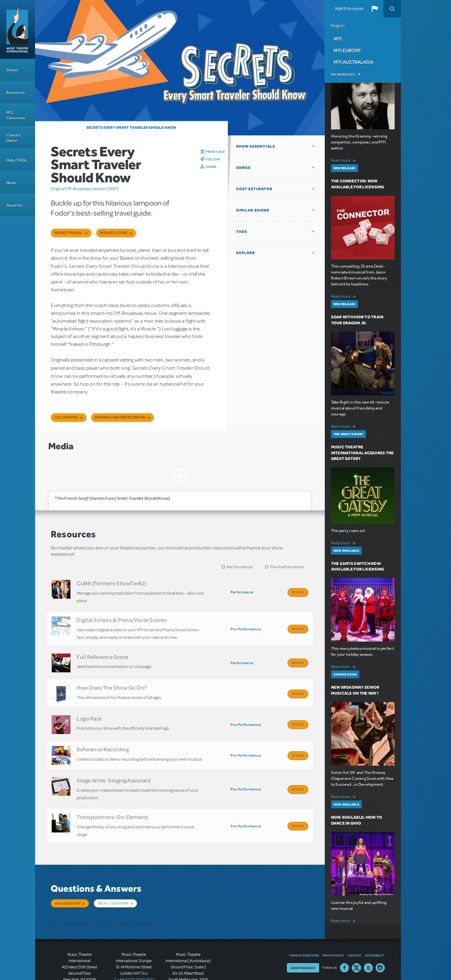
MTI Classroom (16, 115)
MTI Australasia (354, 62)
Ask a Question (67, 882)
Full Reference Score (103, 651)
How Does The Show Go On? (112, 679)
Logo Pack (89, 707)
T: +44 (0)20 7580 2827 (134, 952)
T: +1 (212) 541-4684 (80, 958)
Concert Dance (13, 138)
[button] (375, 9)
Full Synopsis (66, 417)
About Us (14, 205)
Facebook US (345, 940)
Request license (114, 233)
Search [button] (392, 9)
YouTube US (368, 940)
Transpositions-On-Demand (112, 798)
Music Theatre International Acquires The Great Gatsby (363, 453)
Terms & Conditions (304, 927)
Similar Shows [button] (253, 210)
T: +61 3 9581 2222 (188, 964)
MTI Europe (347, 50)
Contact (354, 927)
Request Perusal (69, 233)
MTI (338, 39)
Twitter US (356, 940)
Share (211, 167)
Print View (215, 152)
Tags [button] (242, 232)
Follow (213, 159)
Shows (12, 70)
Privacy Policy (333, 927)
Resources (16, 93)
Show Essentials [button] (256, 146)
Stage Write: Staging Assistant (114, 764)
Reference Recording (103, 736)
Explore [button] (246, 253)
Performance (240, 567)
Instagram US (380, 940)
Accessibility (375, 927)
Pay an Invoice (343, 75)
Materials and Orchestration (120, 417)
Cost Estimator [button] (254, 189)
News (11, 183)
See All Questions (113, 882)
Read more (344, 160)
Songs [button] (243, 168)
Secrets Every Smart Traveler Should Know (131, 128)
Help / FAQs (16, 160)
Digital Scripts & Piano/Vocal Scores (122, 617)
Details (298, 592)
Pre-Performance (287, 567)
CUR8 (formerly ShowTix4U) (112, 583)
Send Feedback (303, 940)
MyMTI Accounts (349, 9)
